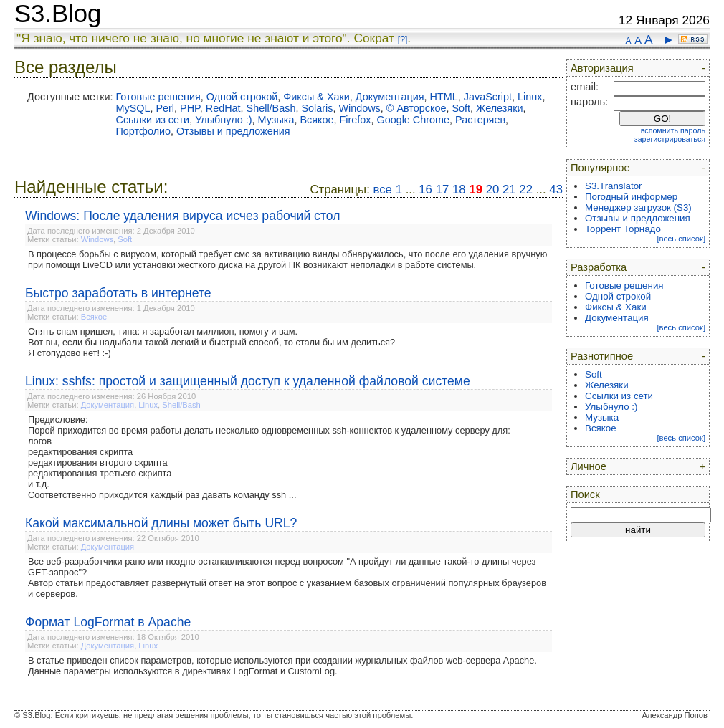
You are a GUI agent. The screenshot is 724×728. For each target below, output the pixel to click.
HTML (444, 97)
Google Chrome (413, 120)
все (383, 190)
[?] (403, 39)
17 (443, 190)
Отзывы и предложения (233, 131)
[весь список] (681, 239)
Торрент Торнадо (623, 229)
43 (556, 190)
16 (425, 190)
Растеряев (480, 120)
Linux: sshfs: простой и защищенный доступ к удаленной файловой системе (248, 381)
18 (459, 190)
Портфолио (143, 131)
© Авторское (416, 108)
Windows (359, 108)
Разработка (599, 267)
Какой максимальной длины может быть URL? (161, 523)
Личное (589, 466)
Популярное (600, 168)
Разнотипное (602, 356)
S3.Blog (58, 14)
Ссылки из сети (152, 120)
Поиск (585, 494)
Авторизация (602, 68)
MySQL (133, 108)
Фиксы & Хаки (316, 97)
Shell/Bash (271, 108)
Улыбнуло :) (223, 120)
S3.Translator (614, 186)
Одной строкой (242, 97)
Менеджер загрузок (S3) (638, 207)
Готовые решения (158, 97)
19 (476, 190)
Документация (390, 97)
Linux (530, 97)
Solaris (317, 108)
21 (509, 190)
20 (493, 190)
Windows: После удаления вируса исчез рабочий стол (182, 216)
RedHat (223, 108)
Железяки (499, 108)
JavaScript (488, 97)
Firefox (355, 120)
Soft (461, 108)
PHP (190, 108)
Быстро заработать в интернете (118, 293)
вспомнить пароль (673, 130)
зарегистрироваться (670, 139)
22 (526, 190)
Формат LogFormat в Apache (108, 622)
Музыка (276, 120)
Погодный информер (631, 197)
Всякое (316, 120)
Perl (165, 108)
